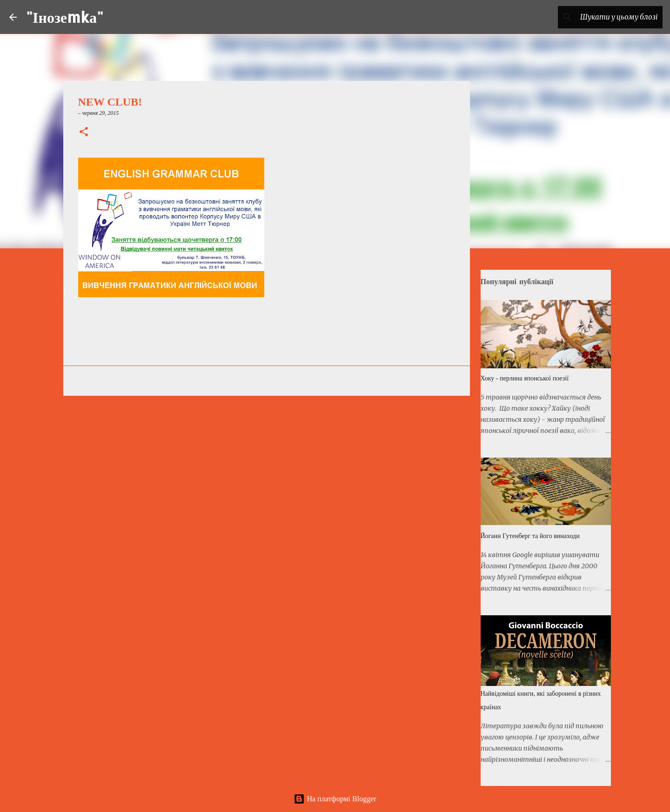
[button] (84, 133)
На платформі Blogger (335, 799)
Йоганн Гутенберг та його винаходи (530, 536)
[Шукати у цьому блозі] (614, 17)
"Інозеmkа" (65, 17)
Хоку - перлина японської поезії (525, 378)
